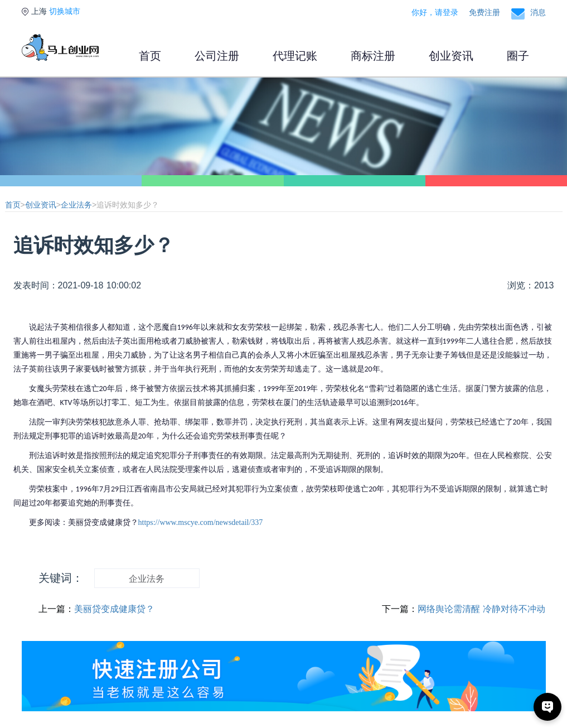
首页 (150, 56)
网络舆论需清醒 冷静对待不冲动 (481, 609)
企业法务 (76, 205)
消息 (538, 12)
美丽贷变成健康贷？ (114, 609)
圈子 (518, 56)
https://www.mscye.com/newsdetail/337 (201, 522)
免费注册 (484, 12)
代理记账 (295, 56)
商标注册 (373, 56)
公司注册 (217, 56)
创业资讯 (451, 56)
